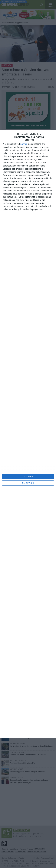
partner (24, 144)
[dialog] (28, 434)
